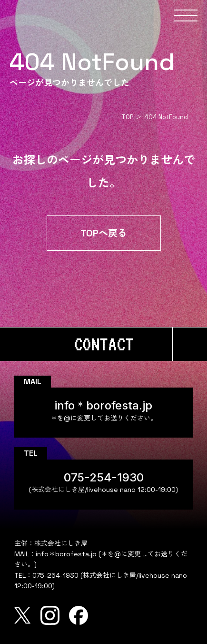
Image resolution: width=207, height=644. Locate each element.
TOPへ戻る (104, 233)
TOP (127, 117)
